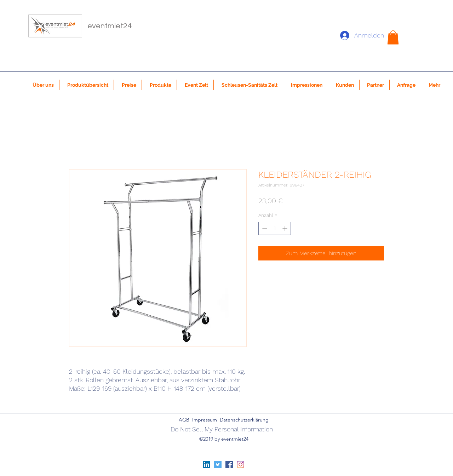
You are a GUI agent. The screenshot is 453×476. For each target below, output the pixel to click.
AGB (184, 420)
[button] (393, 37)
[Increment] (285, 228)
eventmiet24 (110, 26)
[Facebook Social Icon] (229, 464)
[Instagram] (240, 464)
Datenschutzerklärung (244, 420)
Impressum (205, 420)
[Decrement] (264, 228)
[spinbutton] (275, 228)
